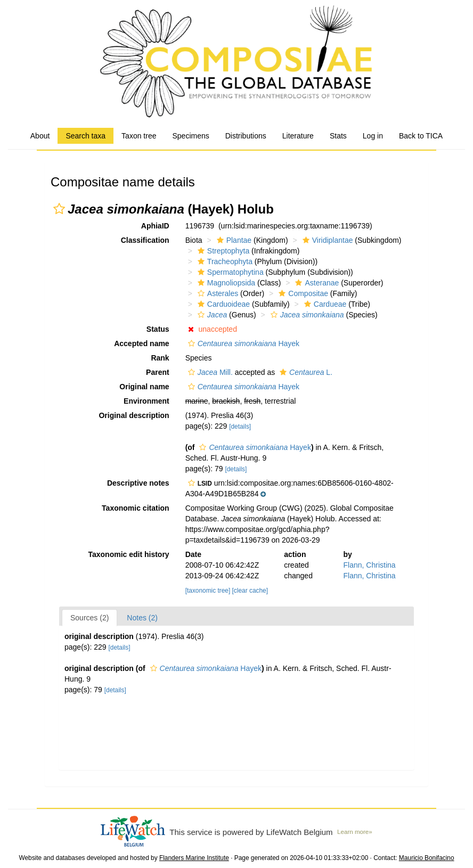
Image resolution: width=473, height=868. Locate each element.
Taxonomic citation (136, 508)
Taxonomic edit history (128, 554)
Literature (298, 136)
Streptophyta (222, 251)
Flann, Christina (370, 565)
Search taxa (85, 136)
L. (305, 372)
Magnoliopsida (225, 283)
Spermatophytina (229, 272)
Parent (158, 372)
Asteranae (316, 283)
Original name (144, 387)
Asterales (217, 293)
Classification (145, 240)
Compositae (302, 293)
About (40, 136)
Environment (146, 401)
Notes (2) (142, 618)
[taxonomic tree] (208, 591)
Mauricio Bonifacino (427, 858)
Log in (373, 136)
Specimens (190, 136)
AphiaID (155, 226)
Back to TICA (421, 136)
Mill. (209, 372)
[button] (59, 209)
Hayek (242, 343)
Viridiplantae (327, 240)
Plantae (233, 240)
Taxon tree (139, 136)
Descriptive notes (138, 483)
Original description (134, 415)
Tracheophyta (224, 261)
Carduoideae (222, 304)
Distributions (246, 136)
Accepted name (141, 343)
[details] (240, 427)
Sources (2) (89, 618)
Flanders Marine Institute (194, 858)
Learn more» (355, 832)
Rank (160, 358)
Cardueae (324, 304)
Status (158, 329)
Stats (338, 136)
